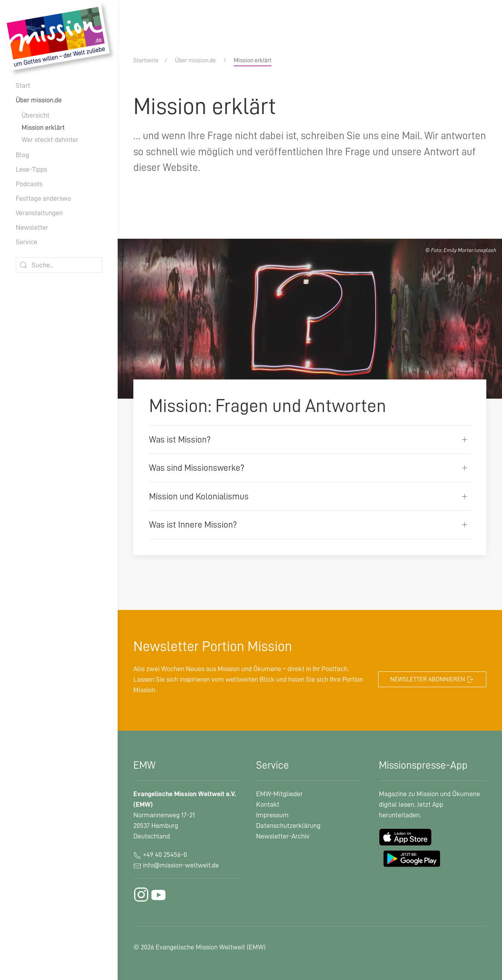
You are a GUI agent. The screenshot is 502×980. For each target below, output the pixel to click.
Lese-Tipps (31, 169)
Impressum (272, 815)
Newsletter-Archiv (283, 836)
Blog (22, 155)
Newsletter (32, 227)
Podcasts (29, 184)
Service (26, 242)
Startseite (146, 60)
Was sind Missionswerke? (197, 468)
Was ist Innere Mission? (193, 525)
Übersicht (35, 115)
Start (23, 85)
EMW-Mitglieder (279, 794)
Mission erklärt (43, 127)
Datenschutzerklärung (288, 826)
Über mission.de (39, 100)
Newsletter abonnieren (432, 680)
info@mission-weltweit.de (181, 865)
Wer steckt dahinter (50, 140)
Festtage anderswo (43, 198)
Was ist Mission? (180, 440)
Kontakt (268, 804)
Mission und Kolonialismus (199, 496)
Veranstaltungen (39, 213)
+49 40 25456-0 (160, 855)
